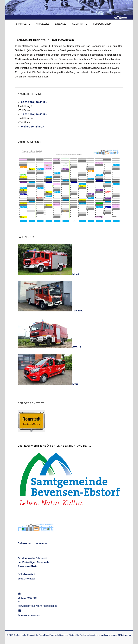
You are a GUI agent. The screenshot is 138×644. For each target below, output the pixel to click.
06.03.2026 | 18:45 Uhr (34, 102)
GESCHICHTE (80, 24)
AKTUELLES (42, 24)
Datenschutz (25, 543)
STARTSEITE (23, 24)
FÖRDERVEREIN (102, 24)
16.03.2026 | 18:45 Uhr (34, 114)
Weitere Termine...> (33, 127)
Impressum (42, 543)
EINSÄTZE (61, 24)
